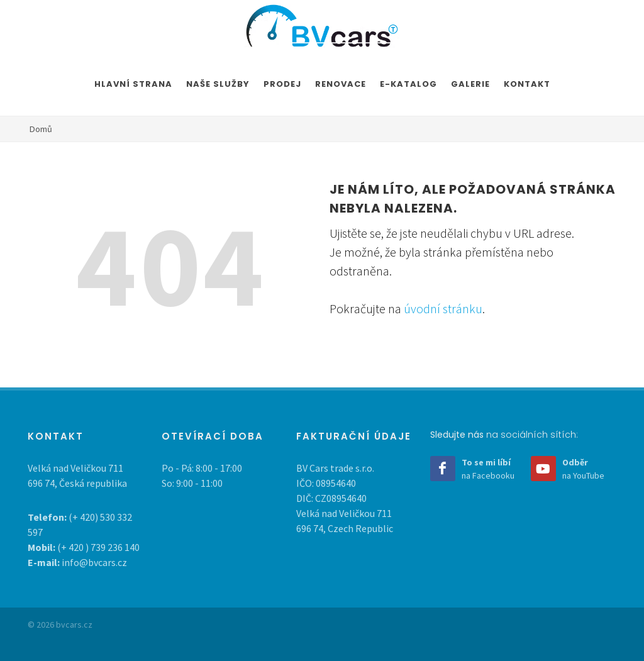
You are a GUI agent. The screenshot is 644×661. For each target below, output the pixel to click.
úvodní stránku (443, 308)
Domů (41, 129)
